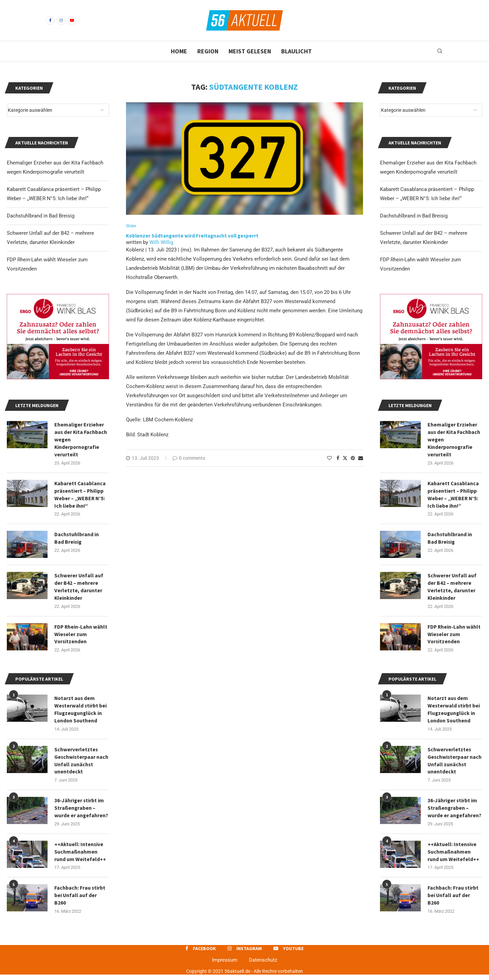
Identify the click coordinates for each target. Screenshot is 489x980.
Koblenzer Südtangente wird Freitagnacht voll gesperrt (193, 236)
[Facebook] (50, 20)
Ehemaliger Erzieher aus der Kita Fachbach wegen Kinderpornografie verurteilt (454, 440)
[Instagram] (61, 20)
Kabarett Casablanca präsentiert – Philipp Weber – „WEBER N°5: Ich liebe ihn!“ (454, 496)
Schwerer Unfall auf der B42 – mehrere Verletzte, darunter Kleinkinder (452, 589)
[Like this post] (329, 458)
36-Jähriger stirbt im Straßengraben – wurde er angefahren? (455, 812)
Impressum (225, 965)
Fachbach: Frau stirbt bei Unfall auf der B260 (453, 901)
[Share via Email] (361, 458)
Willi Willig (161, 243)
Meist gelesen (250, 51)
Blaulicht (296, 51)
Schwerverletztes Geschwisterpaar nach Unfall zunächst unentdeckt (454, 764)
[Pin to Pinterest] (353, 458)
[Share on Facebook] (338, 458)
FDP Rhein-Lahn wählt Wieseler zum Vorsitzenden (454, 637)
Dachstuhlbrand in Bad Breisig (414, 216)
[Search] (440, 51)
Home (179, 51)
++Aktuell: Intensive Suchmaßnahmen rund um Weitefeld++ (453, 856)
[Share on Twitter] (345, 458)
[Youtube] (72, 20)
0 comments (189, 458)
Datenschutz (263, 965)
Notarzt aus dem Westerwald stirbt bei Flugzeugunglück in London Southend (454, 712)
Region (208, 51)
